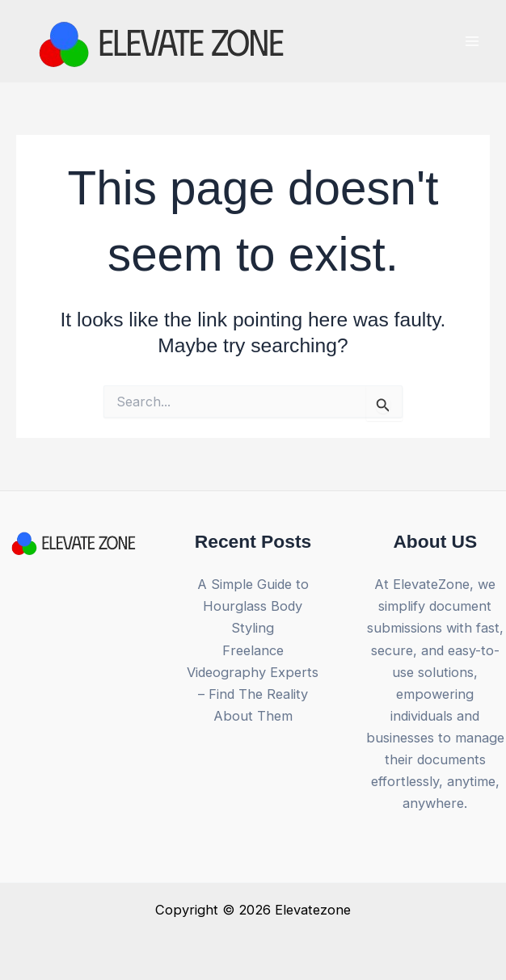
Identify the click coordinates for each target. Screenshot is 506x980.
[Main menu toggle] (472, 42)
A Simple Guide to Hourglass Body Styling (253, 606)
